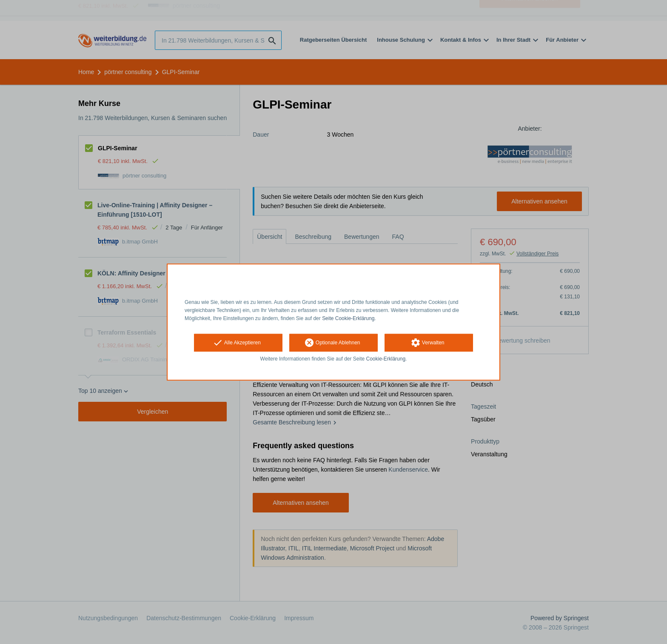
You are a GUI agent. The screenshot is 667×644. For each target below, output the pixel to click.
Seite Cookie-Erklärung (348, 318)
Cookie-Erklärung (386, 359)
